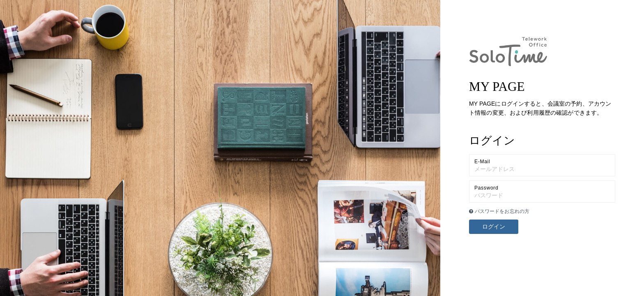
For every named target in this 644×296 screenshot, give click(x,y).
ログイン (494, 227)
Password (486, 188)
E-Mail (482, 162)
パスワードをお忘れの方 (499, 211)
